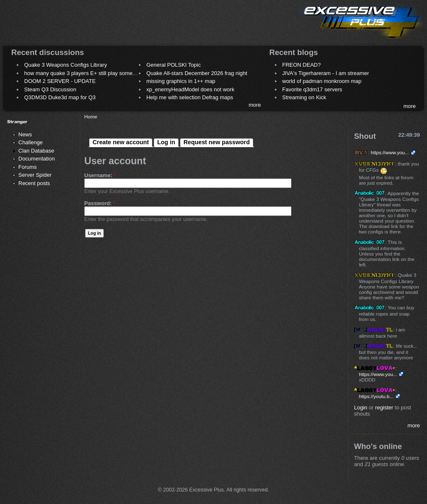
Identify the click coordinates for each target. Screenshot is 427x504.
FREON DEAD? (301, 65)
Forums (28, 167)
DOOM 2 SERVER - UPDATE (60, 81)
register (384, 407)
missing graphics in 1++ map (181, 81)
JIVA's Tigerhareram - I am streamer (326, 73)
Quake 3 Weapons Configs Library (65, 65)
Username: (100, 175)
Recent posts (34, 183)
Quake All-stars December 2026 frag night (197, 73)
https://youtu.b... (376, 396)
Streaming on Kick (304, 97)
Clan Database (36, 151)
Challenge (31, 142)
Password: (100, 203)
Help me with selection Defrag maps (190, 97)
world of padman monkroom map (322, 81)
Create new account (121, 142)
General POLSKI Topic (174, 65)
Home (91, 117)
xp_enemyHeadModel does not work (190, 89)
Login (361, 407)
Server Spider (35, 175)
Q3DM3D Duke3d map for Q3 (60, 97)
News (25, 134)
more (255, 105)
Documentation (36, 159)
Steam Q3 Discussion (50, 89)
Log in (166, 142)
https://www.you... (390, 152)
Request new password (217, 142)
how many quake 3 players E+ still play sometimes (85, 73)
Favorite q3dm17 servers (312, 89)
